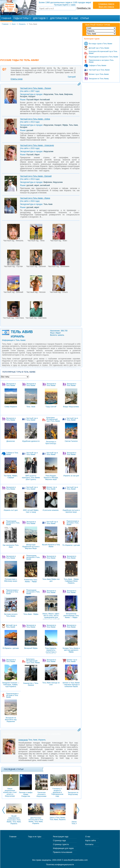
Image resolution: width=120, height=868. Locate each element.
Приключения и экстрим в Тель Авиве (101, 61)
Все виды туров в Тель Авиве (100, 44)
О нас (88, 837)
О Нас (75, 18)
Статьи (85, 18)
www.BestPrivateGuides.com (76, 860)
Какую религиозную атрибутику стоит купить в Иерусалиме (10, 786)
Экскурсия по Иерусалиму (73, 785)
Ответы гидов (17, 79)
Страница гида (59, 841)
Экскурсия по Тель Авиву (99, 79)
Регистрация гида (61, 837)
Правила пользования (63, 852)
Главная (6, 18)
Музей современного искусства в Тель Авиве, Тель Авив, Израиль (14, 820)
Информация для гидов (63, 848)
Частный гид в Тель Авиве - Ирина (35, 198)
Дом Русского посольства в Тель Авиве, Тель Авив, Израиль (36, 821)
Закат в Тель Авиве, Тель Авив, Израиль (58, 819)
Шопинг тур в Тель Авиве (99, 74)
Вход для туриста (106, 7)
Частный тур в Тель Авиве (99, 70)
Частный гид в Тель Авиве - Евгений (36, 176)
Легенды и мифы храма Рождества (26, 786)
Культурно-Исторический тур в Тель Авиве (103, 52)
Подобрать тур (84, 8)
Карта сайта (91, 841)
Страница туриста (106, 4)
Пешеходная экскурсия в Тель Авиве (103, 57)
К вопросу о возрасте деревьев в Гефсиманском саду (57, 786)
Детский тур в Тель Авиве (99, 48)
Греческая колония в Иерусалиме (42, 786)
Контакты (89, 844)
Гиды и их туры (35, 837)
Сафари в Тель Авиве (97, 65)
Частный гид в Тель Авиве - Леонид (35, 88)
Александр (23, 740)
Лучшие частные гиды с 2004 (19, 8)
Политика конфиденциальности (60, 865)
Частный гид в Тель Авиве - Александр (37, 145)
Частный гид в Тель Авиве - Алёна (35, 119)
